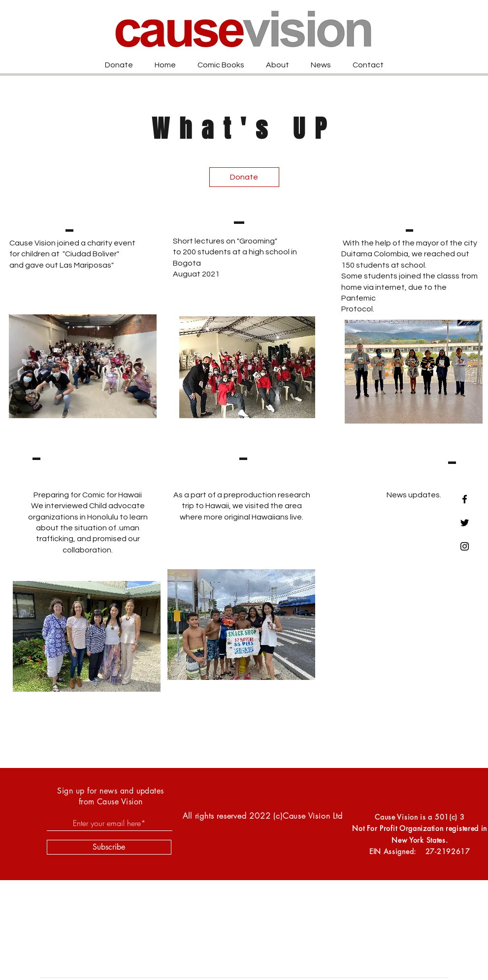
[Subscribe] (109, 847)
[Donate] (244, 177)
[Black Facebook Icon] (465, 499)
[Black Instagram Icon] (465, 546)
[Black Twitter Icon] (465, 523)
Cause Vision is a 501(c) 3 (420, 817)
